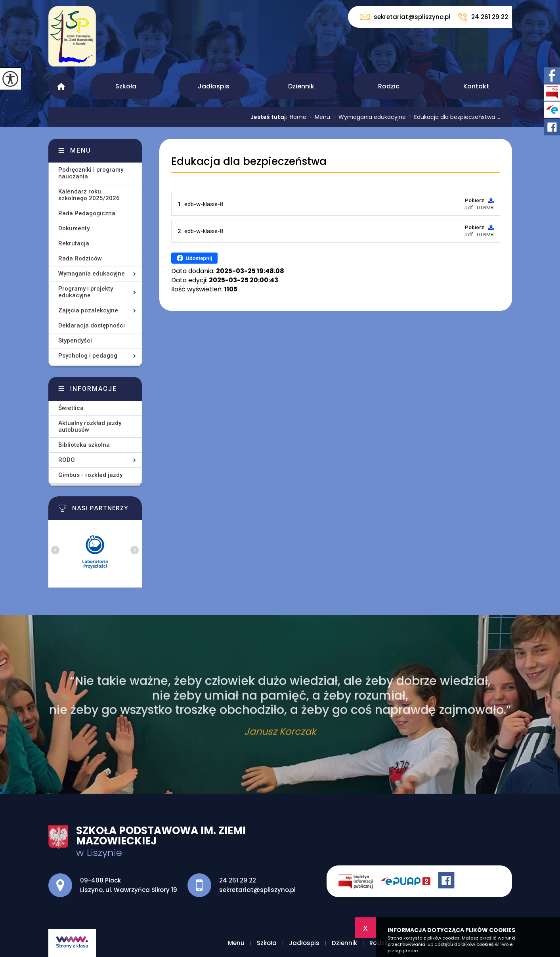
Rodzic (389, 86)
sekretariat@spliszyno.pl (405, 17)
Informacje (94, 389)
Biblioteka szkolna (84, 445)
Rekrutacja (74, 243)
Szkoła (126, 86)
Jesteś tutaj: (270, 117)
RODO (67, 460)
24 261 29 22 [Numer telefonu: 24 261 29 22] (238, 880)
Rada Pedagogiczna (87, 213)
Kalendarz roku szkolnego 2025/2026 (89, 195)
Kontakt (476, 86)
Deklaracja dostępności (92, 325)
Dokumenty (74, 228)
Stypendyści (75, 341)
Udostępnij (194, 258)
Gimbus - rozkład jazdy (90, 475)
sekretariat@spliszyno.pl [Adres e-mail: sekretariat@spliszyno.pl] (257, 890)
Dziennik (301, 86)
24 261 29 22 (483, 17)
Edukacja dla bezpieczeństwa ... (453, 117)
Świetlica (71, 408)
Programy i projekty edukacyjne (86, 292)
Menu (61, 86)
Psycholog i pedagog (88, 356)
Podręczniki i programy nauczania (91, 173)
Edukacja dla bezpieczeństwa (249, 162)
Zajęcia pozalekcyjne (88, 310)
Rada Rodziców (80, 258)
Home (298, 117)
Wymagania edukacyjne (368, 117)
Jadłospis (214, 86)
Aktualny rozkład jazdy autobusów (90, 426)
